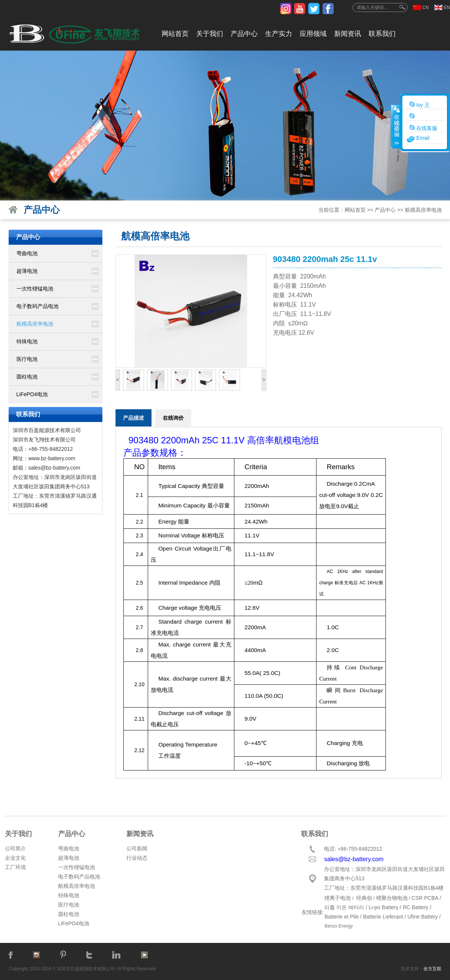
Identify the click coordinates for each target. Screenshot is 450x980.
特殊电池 (27, 341)
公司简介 (15, 848)
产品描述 (133, 418)
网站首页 (175, 34)
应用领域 (313, 34)
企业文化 (15, 858)
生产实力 (279, 34)
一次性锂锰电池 (35, 289)
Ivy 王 (420, 105)
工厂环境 (15, 867)
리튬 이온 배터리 (344, 907)
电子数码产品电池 (37, 306)
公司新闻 (137, 848)
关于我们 (210, 34)
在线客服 (423, 128)
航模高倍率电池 (423, 210)
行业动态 (137, 858)
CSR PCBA (425, 898)
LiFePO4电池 (32, 394)
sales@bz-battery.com (54, 468)
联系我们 (382, 34)
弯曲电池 (27, 253)
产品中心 (244, 34)
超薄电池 (27, 271)
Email (423, 138)
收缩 (396, 126)
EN (447, 7)
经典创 (364, 898)
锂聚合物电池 (392, 898)
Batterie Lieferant (383, 917)
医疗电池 (27, 359)
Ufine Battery (422, 917)
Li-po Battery (383, 907)
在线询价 (173, 418)
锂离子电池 (337, 898)
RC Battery (415, 907)
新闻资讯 (348, 34)
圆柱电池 (27, 377)
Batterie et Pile (341, 917)
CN (425, 7)
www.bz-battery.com (52, 458)
